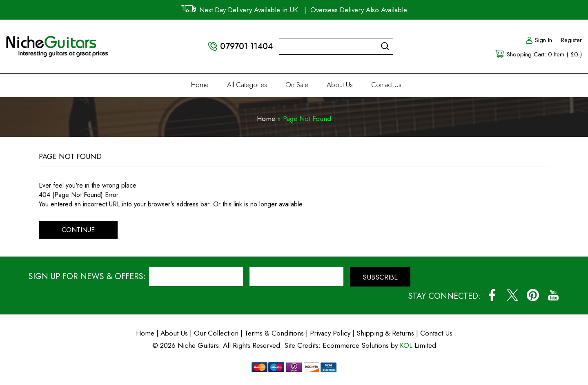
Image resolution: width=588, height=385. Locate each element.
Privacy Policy (330, 333)
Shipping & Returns (385, 333)
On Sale (297, 85)
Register (571, 40)
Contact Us (386, 85)
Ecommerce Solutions (356, 345)
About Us (340, 85)
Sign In (539, 40)
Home (200, 85)
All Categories (247, 85)
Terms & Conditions (275, 333)
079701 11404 (246, 46)
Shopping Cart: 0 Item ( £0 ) (544, 54)
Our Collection (216, 333)
